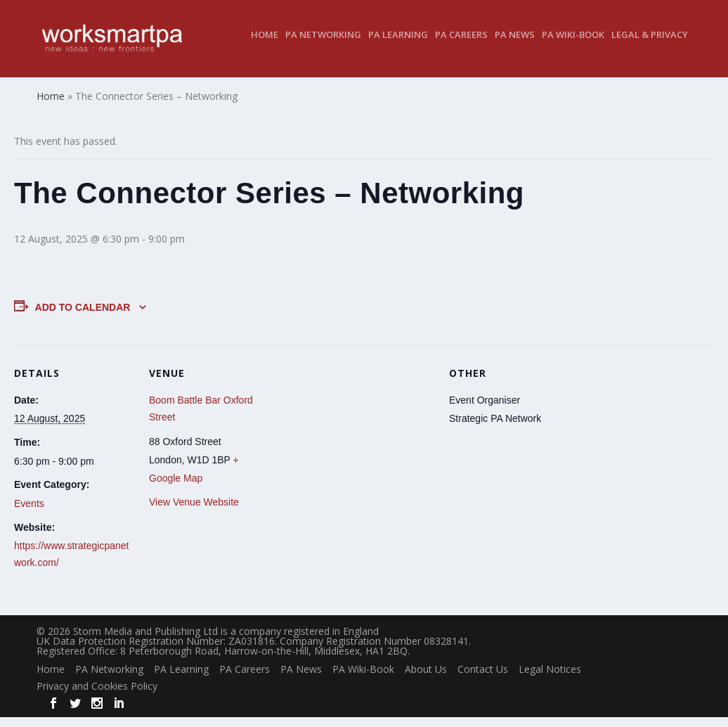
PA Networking (323, 45)
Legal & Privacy (650, 45)
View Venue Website (194, 512)
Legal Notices (550, 679)
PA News (515, 45)
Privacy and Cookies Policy (97, 695)
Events (29, 513)
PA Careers (461, 45)
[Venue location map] (358, 451)
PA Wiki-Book (573, 45)
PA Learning (398, 45)
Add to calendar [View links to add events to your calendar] (83, 316)
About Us (426, 679)
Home (265, 45)
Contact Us (483, 679)
